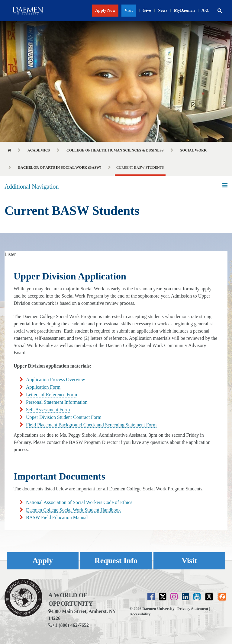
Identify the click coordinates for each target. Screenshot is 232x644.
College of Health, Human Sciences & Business (115, 150)
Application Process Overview (56, 379)
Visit (129, 10)
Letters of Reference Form (52, 395)
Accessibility (140, 614)
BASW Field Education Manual (58, 517)
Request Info (116, 561)
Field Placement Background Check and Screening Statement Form (91, 425)
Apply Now (105, 10)
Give (147, 10)
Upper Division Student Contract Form (64, 417)
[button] (220, 11)
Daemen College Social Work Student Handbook (73, 510)
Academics (39, 150)
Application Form (43, 387)
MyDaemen (184, 10)
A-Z (205, 10)
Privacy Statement (193, 609)
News (163, 10)
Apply (43, 561)
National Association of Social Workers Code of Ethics (79, 502)
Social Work (193, 150)
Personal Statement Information (57, 402)
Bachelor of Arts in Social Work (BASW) (60, 167)
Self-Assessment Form (48, 410)
